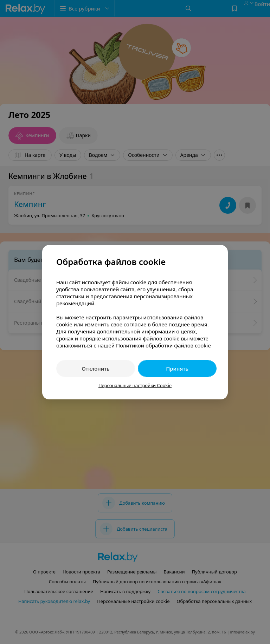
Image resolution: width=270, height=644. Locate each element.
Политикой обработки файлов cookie (163, 345)
